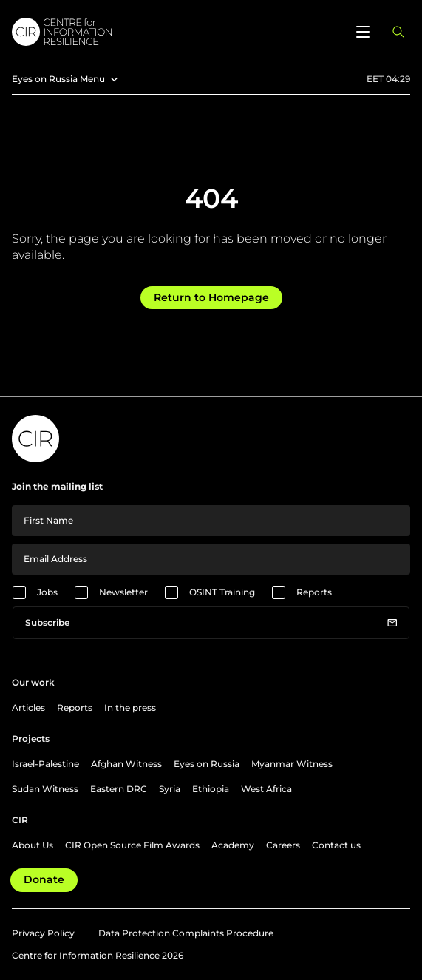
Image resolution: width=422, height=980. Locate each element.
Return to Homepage (211, 297)
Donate (44, 879)
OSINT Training (222, 592)
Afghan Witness (126, 764)
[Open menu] (363, 32)
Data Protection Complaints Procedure (186, 933)
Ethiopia (211, 789)
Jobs (47, 592)
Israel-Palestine (45, 764)
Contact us (336, 845)
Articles (28, 707)
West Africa (266, 789)
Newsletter (123, 592)
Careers (283, 845)
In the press (130, 707)
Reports (314, 592)
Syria (170, 789)
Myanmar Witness (292, 764)
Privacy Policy (43, 933)
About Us (33, 845)
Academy (233, 845)
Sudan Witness (45, 789)
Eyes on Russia (207, 764)
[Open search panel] (398, 32)
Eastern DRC (119, 789)
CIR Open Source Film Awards (132, 845)
